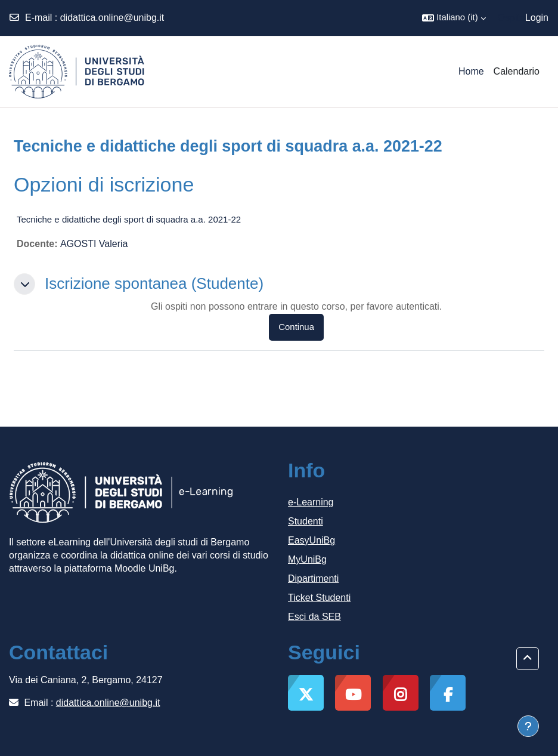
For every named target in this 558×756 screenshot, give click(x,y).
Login (537, 18)
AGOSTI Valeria (94, 244)
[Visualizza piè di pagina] (528, 726)
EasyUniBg (311, 540)
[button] (454, 18)
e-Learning (311, 502)
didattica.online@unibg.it (112, 18)
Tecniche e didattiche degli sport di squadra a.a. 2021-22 (129, 219)
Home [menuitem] (471, 71)
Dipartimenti (313, 578)
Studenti (306, 521)
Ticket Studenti (319, 598)
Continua (296, 327)
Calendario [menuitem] (517, 71)
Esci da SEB (314, 617)
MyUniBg (307, 559)
